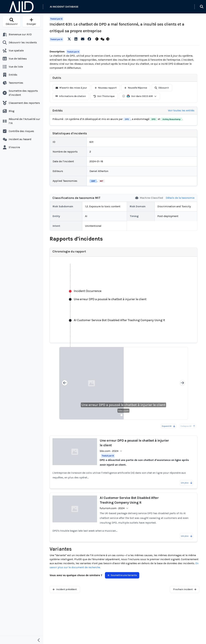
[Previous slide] (65, 383)
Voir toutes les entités (181, 110)
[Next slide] (182, 383)
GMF (93, 181)
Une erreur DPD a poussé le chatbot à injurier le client (123, 405)
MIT (102, 181)
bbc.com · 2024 (109, 451)
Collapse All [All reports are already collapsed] (188, 426)
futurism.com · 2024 (112, 508)
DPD (127, 119)
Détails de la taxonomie (180, 198)
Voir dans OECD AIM (142, 96)
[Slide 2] (126, 415)
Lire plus (187, 483)
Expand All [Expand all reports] (169, 426)
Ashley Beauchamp (172, 119)
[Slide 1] (122, 415)
